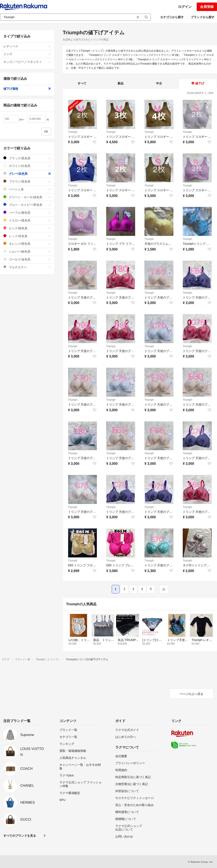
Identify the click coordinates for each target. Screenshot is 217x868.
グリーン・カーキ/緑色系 (27, 197)
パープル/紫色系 (27, 213)
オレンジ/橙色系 (27, 244)
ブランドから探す (203, 17)
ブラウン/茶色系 (27, 181)
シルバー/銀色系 (27, 251)
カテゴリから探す (172, 17)
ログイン (185, 7)
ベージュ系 (27, 189)
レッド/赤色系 (27, 236)
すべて (82, 83)
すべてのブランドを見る (20, 836)
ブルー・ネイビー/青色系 (27, 205)
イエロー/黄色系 (27, 220)
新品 (121, 83)
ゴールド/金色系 (27, 259)
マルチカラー (27, 267)
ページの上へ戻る (191, 694)
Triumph (73, 132)
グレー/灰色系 (27, 174)
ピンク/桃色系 (27, 228)
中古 (159, 83)
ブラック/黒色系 (27, 158)
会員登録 (207, 7)
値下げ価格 (27, 89)
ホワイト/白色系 (27, 166)
